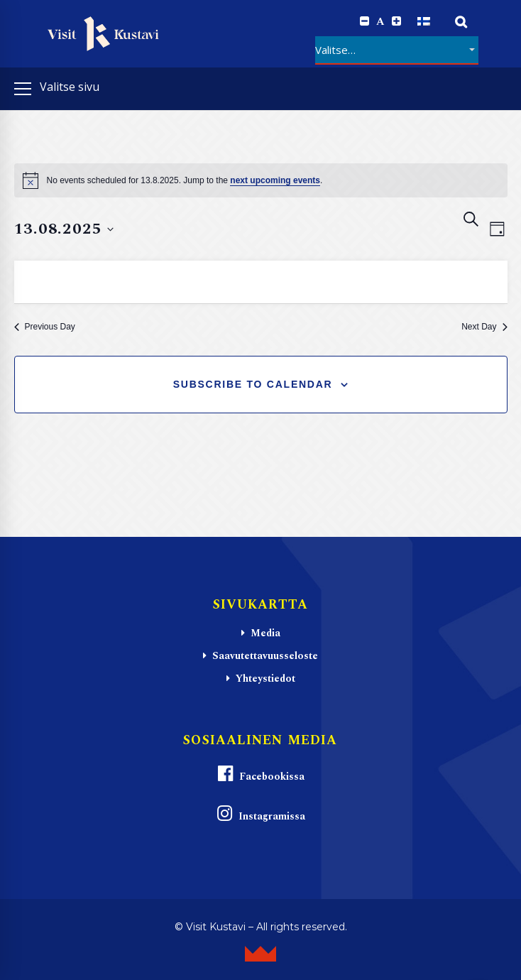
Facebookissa (260, 774)
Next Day (484, 327)
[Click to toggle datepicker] (64, 229)
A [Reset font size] (380, 22)
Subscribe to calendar (253, 384)
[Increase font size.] (396, 21)
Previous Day (45, 327)
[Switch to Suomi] (424, 22)
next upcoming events (275, 180)
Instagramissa (260, 814)
